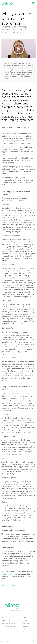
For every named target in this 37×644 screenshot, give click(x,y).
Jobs (24, 629)
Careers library (7, 574)
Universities (5, 632)
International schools (8, 623)
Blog (25, 617)
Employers (5, 629)
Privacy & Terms (7, 620)
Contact (26, 626)
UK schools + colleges (9, 626)
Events (25, 620)
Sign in (25, 632)
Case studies (27, 623)
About (3, 617)
